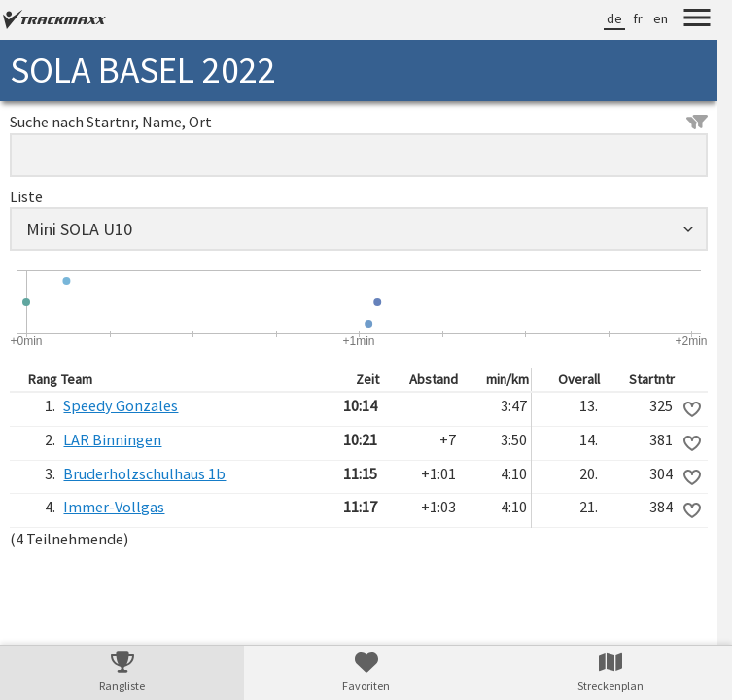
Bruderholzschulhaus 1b (144, 473)
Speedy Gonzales (121, 405)
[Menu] (697, 20)
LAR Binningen (112, 439)
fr (638, 18)
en (661, 18)
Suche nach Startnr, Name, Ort (359, 122)
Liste (26, 196)
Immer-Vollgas (114, 507)
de (614, 18)
